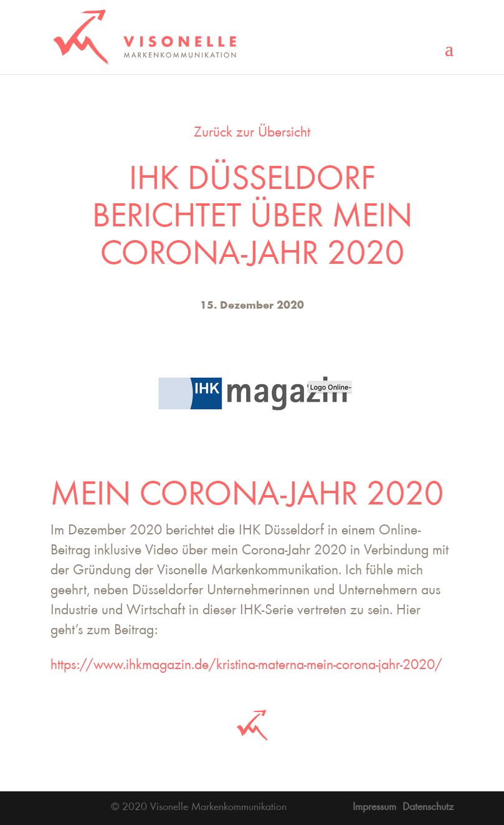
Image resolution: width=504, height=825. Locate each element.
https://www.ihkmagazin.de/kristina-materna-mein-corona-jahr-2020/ (246, 666)
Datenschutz (428, 808)
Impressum (374, 808)
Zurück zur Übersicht (252, 133)
